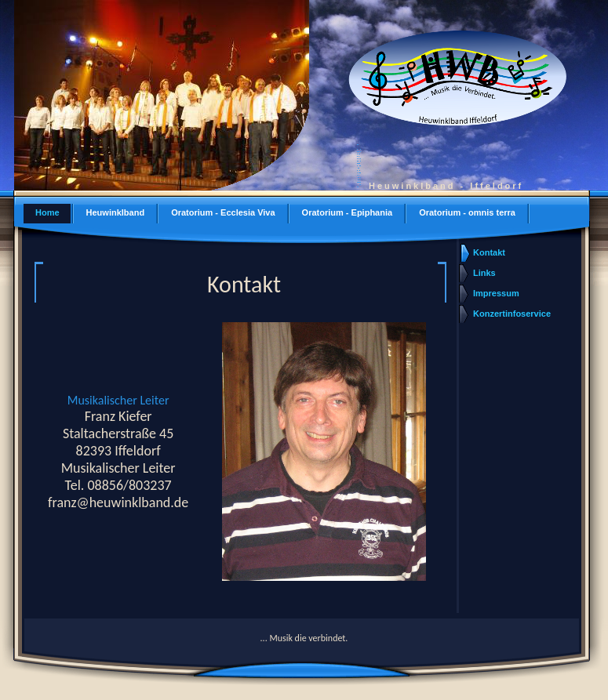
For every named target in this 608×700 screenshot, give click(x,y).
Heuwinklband (116, 212)
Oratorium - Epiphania (348, 212)
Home (47, 212)
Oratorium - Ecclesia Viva (223, 212)
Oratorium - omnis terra (467, 212)
